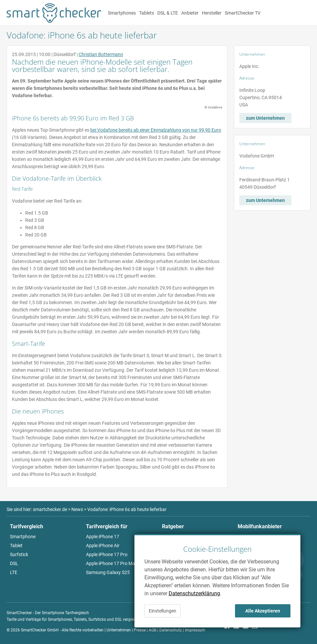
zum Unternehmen (265, 118)
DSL (14, 563)
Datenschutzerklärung (194, 593)
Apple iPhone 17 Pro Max (112, 563)
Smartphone (23, 537)
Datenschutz (171, 630)
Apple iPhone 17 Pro (107, 554)
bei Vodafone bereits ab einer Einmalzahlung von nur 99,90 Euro (156, 130)
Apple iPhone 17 (103, 537)
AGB (153, 630)
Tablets (147, 13)
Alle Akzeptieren (263, 611)
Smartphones (122, 13)
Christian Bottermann (101, 54)
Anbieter (190, 13)
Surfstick (19, 554)
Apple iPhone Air (103, 546)
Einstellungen (162, 611)
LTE (14, 572)
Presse (140, 630)
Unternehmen (119, 630)
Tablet (16, 546)
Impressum (195, 630)
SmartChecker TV (243, 13)
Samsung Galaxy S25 (108, 572)
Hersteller (212, 13)
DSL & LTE (168, 13)
